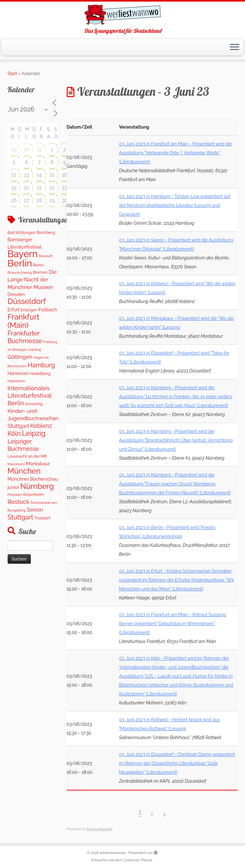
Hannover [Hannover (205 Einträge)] (18, 373)
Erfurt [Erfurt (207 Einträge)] (14, 310)
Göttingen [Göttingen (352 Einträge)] (20, 357)
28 (39, 200)
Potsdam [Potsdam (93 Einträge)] (15, 495)
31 (39, 149)
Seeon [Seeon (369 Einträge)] (35, 510)
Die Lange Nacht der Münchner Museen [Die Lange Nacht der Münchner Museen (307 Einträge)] (32, 279)
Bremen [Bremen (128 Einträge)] (40, 272)
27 (27, 200)
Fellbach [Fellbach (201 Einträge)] (48, 310)
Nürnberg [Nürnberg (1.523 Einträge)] (37, 486)
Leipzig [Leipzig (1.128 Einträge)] (34, 433)
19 (14, 188)
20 (26, 188)
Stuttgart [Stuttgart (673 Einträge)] (20, 517)
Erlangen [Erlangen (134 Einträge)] (29, 310)
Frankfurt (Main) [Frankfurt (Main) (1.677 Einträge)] (24, 321)
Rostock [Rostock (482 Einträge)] (19, 502)
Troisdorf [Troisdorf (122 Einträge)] (42, 518)
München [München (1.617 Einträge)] (24, 471)
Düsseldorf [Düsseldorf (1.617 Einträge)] (27, 301)
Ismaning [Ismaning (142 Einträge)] (34, 404)
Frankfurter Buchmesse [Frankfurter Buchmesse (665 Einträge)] (25, 337)
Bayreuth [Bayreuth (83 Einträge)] (46, 256)
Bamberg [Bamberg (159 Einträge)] (46, 232)
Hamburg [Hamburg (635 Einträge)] (41, 365)
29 (14, 149)
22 (52, 188)
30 (26, 149)
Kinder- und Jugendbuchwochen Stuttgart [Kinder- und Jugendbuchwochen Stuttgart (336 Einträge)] (33, 418)
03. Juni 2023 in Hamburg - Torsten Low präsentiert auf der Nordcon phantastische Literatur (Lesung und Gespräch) (175, 205)
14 (39, 175)
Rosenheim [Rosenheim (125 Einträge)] (34, 494)
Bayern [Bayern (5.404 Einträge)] (23, 254)
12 (14, 175)
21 (39, 188)
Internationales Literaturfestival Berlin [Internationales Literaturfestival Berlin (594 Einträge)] (30, 396)
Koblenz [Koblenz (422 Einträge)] (41, 426)
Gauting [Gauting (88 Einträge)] (35, 350)
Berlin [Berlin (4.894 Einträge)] (20, 263)
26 (14, 200)
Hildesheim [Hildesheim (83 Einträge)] (17, 381)
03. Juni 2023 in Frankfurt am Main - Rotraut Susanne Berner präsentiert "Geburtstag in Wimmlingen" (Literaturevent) (173, 624)
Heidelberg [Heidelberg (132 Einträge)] (40, 374)
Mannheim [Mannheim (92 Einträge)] (16, 464)
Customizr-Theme (138, 860)
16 (65, 175)
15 (52, 175)
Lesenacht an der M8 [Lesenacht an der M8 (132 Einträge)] (27, 456)
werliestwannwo (113, 853)
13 (27, 175)
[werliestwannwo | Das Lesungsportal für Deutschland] (122, 15)
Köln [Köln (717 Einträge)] (14, 434)
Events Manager (100, 829)
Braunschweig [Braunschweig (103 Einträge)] (20, 272)
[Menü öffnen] (235, 47)
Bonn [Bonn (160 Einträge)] (38, 265)
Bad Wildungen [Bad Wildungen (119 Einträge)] (22, 233)
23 (65, 188)
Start (12, 74)
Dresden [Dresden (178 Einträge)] (16, 294)
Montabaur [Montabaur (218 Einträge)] (38, 464)
